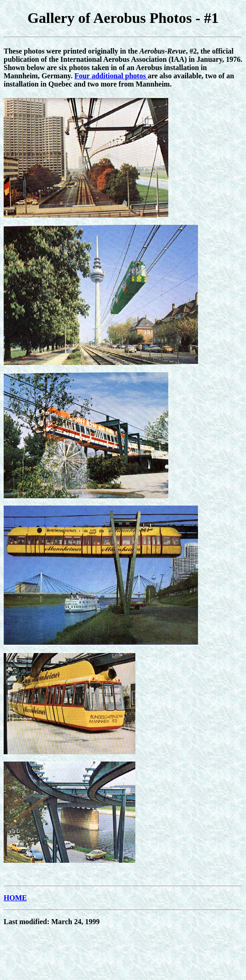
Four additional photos (111, 76)
